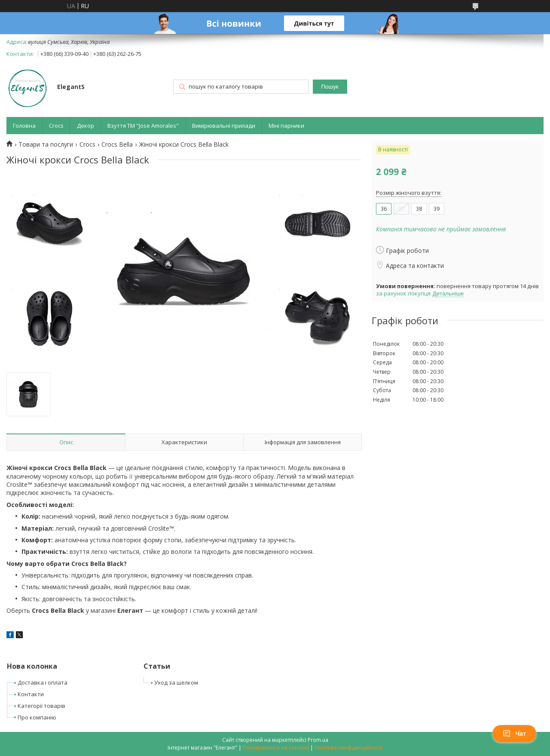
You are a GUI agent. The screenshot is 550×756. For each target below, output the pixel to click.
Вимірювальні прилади (224, 126)
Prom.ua (318, 740)
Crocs (56, 126)
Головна (24, 126)
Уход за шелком (176, 682)
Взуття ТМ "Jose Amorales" (143, 126)
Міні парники (286, 126)
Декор (86, 126)
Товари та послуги (46, 144)
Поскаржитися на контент (276, 748)
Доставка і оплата (43, 682)
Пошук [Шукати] (330, 87)
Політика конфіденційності (349, 748)
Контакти (31, 694)
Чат (514, 734)
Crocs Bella (117, 144)
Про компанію (37, 717)
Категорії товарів (41, 706)
